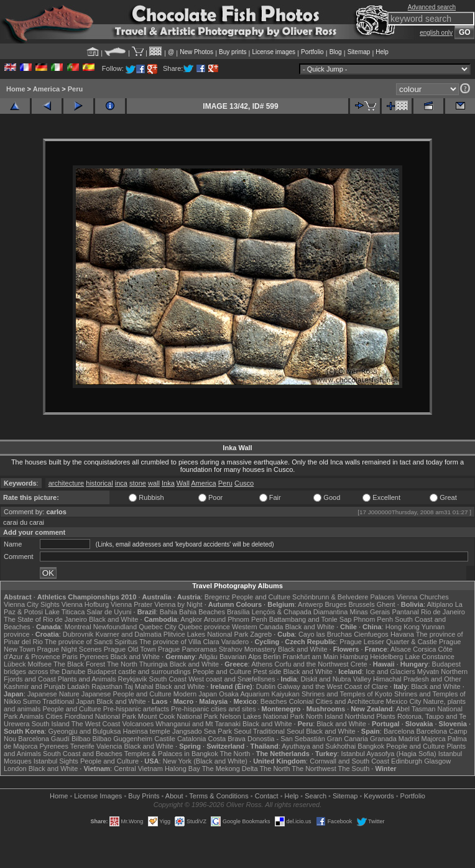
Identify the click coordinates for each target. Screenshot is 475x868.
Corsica (424, 649)
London (15, 769)
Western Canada (257, 627)
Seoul (242, 731)
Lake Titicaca (65, 612)
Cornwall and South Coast (349, 761)
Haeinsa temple (146, 731)
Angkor (191, 619)
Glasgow (437, 761)
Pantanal (405, 612)
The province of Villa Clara (179, 642)
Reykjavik (132, 679)
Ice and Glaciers (390, 672)
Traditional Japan (68, 701)
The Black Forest (79, 664)
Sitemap (359, 52)
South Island (51, 724)
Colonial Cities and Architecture (337, 701)
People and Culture (261, 597)
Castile (165, 739)
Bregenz (217, 597)
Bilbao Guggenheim (123, 739)
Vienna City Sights (32, 604)
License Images (98, 796)
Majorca (434, 739)
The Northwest (314, 769)
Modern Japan (195, 694)
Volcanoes (138, 724)
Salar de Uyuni (109, 612)
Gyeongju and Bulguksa (85, 731)
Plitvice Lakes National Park (206, 634)
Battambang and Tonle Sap (311, 619)
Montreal (78, 627)
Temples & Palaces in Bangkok (171, 754)
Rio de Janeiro (443, 612)
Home (16, 89)
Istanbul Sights (56, 761)
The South (354, 769)
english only (436, 33)
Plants (386, 716)
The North (122, 664)
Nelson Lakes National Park (262, 716)
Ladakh (78, 686)
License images (274, 52)
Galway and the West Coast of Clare (333, 686)
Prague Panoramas (187, 649)
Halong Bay (182, 769)
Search (316, 796)
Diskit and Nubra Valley (336, 679)
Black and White (113, 619)
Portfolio (312, 52)
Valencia (109, 746)
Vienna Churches (423, 597)
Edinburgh (407, 761)
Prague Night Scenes (70, 649)
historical (99, 483)
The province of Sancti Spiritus (91, 642)
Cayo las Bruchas (325, 634)
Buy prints (233, 52)
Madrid (409, 739)
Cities (54, 716)
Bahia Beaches (202, 612)
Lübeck (15, 664)
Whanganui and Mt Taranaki (198, 724)
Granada (383, 739)
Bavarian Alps (240, 657)
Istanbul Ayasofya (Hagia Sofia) (388, 754)
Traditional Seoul (279, 731)
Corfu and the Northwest (311, 664)
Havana (402, 634)
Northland (360, 716)
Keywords (379, 796)
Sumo (32, 701)
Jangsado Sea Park (202, 731)
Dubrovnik (78, 634)
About (174, 796)
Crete (359, 664)
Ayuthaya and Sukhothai (319, 746)
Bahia (168, 612)
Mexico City (404, 701)
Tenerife (82, 746)
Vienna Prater (131, 604)
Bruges (336, 604)
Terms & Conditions (219, 796)
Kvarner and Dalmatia (128, 634)
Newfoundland (115, 627)
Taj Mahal (139, 686)
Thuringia (154, 664)
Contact (267, 796)
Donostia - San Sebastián (286, 739)
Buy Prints (144, 796)
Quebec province (204, 627)
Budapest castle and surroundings (139, 672)
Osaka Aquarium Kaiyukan (259, 694)
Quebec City (158, 627)
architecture (66, 483)
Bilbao (81, 739)
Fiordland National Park (100, 716)
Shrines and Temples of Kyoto (347, 694)
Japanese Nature (53, 694)
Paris (70, 657)
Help (382, 52)
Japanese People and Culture (127, 694)
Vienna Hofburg (85, 604)
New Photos (196, 52)
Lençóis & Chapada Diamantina (300, 612)
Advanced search (432, 7)
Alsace (401, 649)
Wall (183, 483)
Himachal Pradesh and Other (417, 679)
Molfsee (40, 664)
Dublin (266, 686)
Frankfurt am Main (311, 657)
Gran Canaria (348, 739)
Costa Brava (227, 739)
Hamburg (354, 657)
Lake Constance (430, 657)
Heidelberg (386, 657)
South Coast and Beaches (83, 754)
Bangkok (371, 746)
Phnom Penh (373, 619)
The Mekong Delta (230, 769)
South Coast (168, 679)
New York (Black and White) (205, 761)
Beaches (274, 701)
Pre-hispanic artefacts (136, 709)
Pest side (267, 672)
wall (154, 483)
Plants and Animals (87, 679)
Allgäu (208, 657)
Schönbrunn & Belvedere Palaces (344, 597)
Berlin (272, 657)
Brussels (361, 604)
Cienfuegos (371, 634)
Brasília (238, 612)
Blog (336, 52)
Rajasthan (107, 686)
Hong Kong (403, 627)
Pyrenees (94, 657)
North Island (324, 716)
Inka (168, 483)
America (46, 89)
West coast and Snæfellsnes (232, 679)
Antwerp (310, 604)
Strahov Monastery (247, 649)
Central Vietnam (138, 769)
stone (138, 483)
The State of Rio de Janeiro (45, 619)
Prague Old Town (130, 649)
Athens (262, 664)
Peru (75, 89)
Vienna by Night (178, 604)
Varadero (235, 642)
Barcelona (399, 731)
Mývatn (428, 672)
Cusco (244, 483)
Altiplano (440, 604)
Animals (31, 716)
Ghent (386, 604)
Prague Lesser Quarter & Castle (388, 642)
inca (121, 483)
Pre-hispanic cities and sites (213, 709)
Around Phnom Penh (236, 619)
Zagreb (261, 634)
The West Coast (96, 724)
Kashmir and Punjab (35, 686)
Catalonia (191, 739)
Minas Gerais (370, 612)
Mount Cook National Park (178, 716)
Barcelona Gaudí (44, 739)
